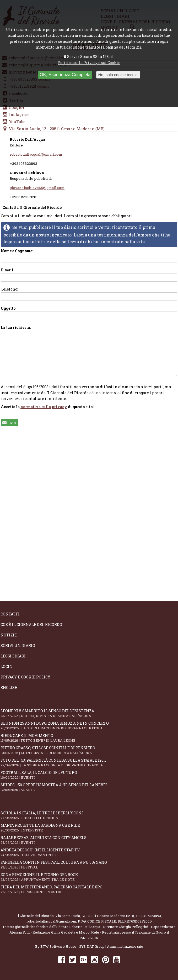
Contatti (10, 614)
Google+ (17, 107)
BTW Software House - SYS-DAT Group (72, 946)
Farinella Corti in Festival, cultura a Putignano (89, 865)
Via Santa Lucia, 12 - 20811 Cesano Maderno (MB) (57, 129)
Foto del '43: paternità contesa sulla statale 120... (89, 763)
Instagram (19, 114)
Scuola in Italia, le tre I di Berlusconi (89, 815)
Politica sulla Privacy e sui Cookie (89, 63)
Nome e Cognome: (89, 255)
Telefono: (89, 294)
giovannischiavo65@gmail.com (37, 188)
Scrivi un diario (18, 646)
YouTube (17, 122)
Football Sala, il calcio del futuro (89, 775)
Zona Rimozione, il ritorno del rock (89, 877)
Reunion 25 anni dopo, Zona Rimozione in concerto (89, 726)
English (9, 687)
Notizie (9, 635)
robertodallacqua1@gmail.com (36, 154)
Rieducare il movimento (89, 738)
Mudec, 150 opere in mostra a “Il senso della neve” (89, 787)
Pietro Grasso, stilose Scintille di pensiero (89, 750)
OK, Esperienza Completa (65, 75)
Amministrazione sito (125, 946)
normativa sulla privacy (44, 407)
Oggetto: (89, 313)
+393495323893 (148, 916)
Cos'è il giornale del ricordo (31, 625)
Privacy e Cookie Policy (25, 677)
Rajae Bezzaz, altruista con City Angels (89, 840)
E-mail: (89, 275)
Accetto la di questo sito (49, 407)
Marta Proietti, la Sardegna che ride (89, 828)
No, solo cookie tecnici (118, 75)
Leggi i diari (13, 656)
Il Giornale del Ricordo (35, 916)
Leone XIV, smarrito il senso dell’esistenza (89, 713)
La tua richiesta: (89, 351)
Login (7, 666)
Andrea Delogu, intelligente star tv (89, 852)
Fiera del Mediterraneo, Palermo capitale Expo (89, 889)
